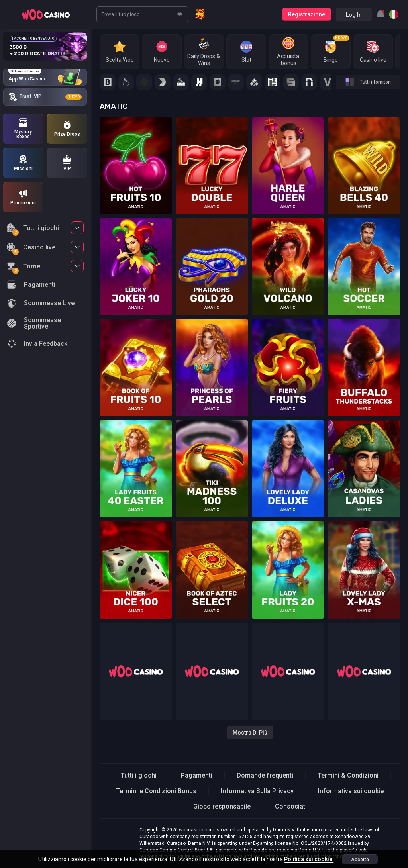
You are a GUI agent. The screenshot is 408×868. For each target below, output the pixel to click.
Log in (354, 15)
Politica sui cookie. (309, 859)
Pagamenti (197, 775)
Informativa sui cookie (351, 791)
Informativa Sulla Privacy (257, 791)
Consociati (291, 806)
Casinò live (31, 248)
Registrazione (307, 14)
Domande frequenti (265, 775)
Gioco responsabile (222, 806)
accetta (360, 860)
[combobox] (381, 14)
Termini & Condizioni (348, 775)
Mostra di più (250, 733)
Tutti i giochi (33, 229)
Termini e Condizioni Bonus (156, 791)
